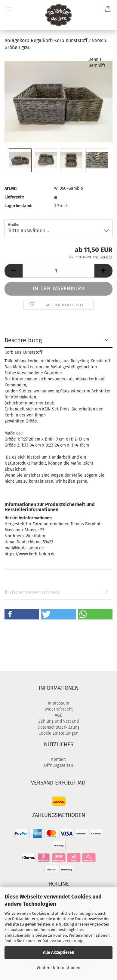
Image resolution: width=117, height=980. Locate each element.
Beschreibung (23, 340)
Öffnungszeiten (58, 765)
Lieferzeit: (14, 197)
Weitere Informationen (58, 968)
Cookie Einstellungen (58, 733)
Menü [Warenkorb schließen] (9, 9)
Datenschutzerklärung (62, 941)
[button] (14, 271)
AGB (58, 715)
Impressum (58, 703)
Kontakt (58, 759)
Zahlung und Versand (59, 721)
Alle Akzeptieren (59, 952)
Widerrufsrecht (59, 709)
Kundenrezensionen (32, 592)
